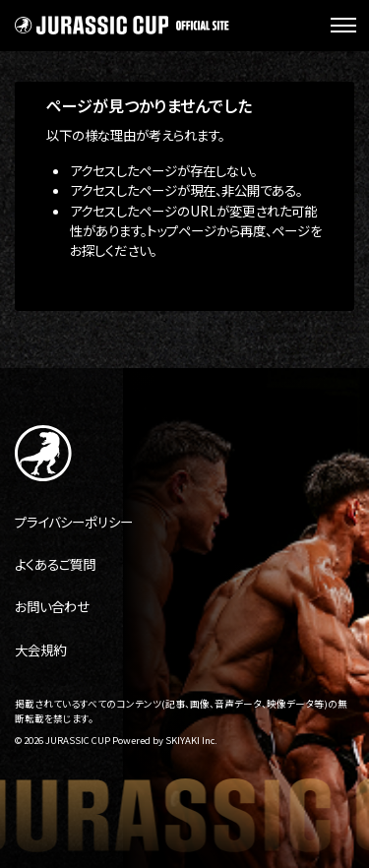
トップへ (68, 285)
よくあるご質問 (55, 564)
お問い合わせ (52, 606)
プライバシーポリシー (74, 522)
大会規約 (40, 650)
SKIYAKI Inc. (191, 740)
